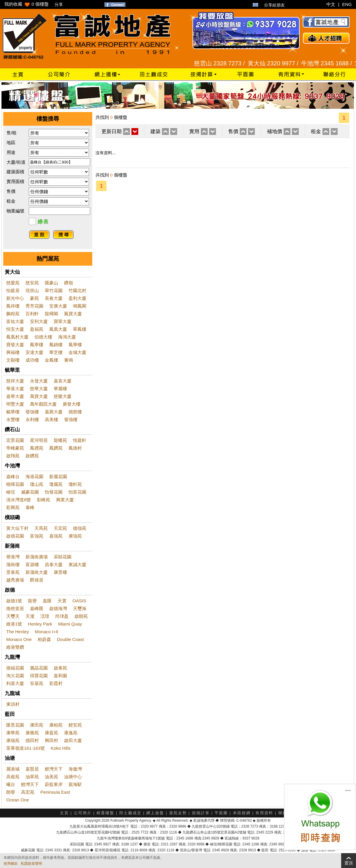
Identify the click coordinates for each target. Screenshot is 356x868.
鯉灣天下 (54, 769)
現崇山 (32, 290)
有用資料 (264, 813)
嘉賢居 (32, 769)
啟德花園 (15, 536)
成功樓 (32, 360)
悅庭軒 (80, 440)
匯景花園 (15, 725)
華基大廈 (15, 389)
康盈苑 (51, 733)
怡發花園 (54, 492)
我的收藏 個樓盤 (27, 4)
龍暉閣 (51, 314)
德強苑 (80, 528)
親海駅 (75, 784)
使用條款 (11, 864)
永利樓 (32, 419)
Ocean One (18, 800)
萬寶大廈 (39, 396)
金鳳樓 (51, 360)
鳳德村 (75, 448)
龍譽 (32, 601)
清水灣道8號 (19, 500)
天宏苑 (60, 528)
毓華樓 (13, 412)
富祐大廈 (15, 321)
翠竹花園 (54, 290)
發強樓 (32, 412)
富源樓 (32, 564)
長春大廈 (54, 298)
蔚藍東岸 (54, 784)
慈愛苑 (13, 283)
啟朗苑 (81, 616)
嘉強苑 (56, 536)
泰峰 (30, 507)
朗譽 (11, 792)
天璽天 (13, 616)
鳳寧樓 (37, 345)
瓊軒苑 (75, 484)
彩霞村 (56, 683)
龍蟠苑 (60, 440)
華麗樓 (60, 389)
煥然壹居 (15, 608)
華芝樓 (56, 352)
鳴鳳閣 (80, 306)
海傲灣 (75, 769)
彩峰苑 (43, 500)
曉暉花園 (15, 484)
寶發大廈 (15, 345)
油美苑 (51, 777)
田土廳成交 (130, 813)
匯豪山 (51, 283)
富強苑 (37, 536)
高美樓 (51, 419)
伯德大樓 (43, 337)
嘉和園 (60, 676)
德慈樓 (75, 412)
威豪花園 (30, 492)
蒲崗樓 (13, 564)
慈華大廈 (39, 389)
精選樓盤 (105, 813)
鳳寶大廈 (73, 314)
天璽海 (80, 608)
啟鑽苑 (32, 456)
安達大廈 (34, 352)
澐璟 (45, 616)
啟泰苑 (60, 668)
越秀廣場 (15, 580)
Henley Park (40, 624)
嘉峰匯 (37, 608)
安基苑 (37, 683)
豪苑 (34, 298)
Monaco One (19, 639)
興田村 (51, 740)
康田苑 (37, 725)
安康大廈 (58, 306)
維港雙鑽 (15, 647)
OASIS (79, 601)
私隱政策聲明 (31, 864)
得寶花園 (39, 676)
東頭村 (13, 704)
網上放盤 (155, 813)
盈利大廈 (77, 298)
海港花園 (34, 476)
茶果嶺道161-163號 (26, 748)
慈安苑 (32, 283)
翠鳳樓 (80, 329)
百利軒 (32, 314)
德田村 (32, 740)
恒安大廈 (15, 329)
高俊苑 (13, 777)
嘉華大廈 (15, 396)
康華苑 (13, 733)
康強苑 (75, 536)
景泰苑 (13, 572)
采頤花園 (63, 557)
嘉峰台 (13, 476)
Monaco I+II (47, 632)
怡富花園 (77, 492)
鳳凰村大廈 (17, 337)
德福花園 (15, 668)
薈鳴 (69, 360)
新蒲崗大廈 (37, 572)
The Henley (18, 632)
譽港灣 (13, 557)
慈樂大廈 (63, 396)
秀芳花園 (34, 306)
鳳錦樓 (56, 345)
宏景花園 (15, 440)
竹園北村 (77, 290)
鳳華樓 (75, 345)
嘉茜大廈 (54, 412)
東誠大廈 (77, 564)
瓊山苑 (37, 484)
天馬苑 (41, 528)
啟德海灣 (58, 608)
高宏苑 (28, 792)
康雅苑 (32, 733)
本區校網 (242, 813)
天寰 (62, 601)
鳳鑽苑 (56, 448)
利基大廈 (15, 683)
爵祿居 (37, 580)
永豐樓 (13, 419)
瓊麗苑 (56, 484)
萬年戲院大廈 (43, 404)
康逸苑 (71, 733)
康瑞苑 (13, 740)
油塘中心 (73, 777)
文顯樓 (13, 360)
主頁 (64, 813)
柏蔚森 (44, 639)
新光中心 (15, 298)
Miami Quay (70, 624)
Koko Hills (61, 748)
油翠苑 (32, 777)
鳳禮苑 (37, 448)
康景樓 (60, 572)
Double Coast (70, 639)
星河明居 (39, 440)
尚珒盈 (62, 616)
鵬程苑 (13, 314)
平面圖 (221, 813)
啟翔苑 (13, 456)
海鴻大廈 (67, 337)
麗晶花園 (39, 668)
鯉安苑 (75, 725)
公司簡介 (83, 813)
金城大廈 (77, 352)
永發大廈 (39, 381)
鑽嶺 (69, 283)
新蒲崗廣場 (37, 557)
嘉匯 (47, 601)
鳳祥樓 (13, 306)
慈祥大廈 (15, 381)
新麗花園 (58, 476)
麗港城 (13, 769)
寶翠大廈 (63, 321)
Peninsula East (55, 792)
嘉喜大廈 (63, 381)
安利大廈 (39, 321)
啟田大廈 (73, 740)
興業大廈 (65, 500)
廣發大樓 (71, 404)
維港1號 (14, 624)
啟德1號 (14, 601)
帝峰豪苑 (15, 448)
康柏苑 (56, 725)
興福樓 (13, 352)
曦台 (11, 784)
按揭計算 (201, 813)
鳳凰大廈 (58, 329)
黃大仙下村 (17, 528)
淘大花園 (15, 676)
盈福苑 (37, 329)
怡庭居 (13, 290)
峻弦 (11, 492)
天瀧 (30, 616)
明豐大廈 (15, 404)
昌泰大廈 (54, 564)
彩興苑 (13, 507)
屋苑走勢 (178, 813)
